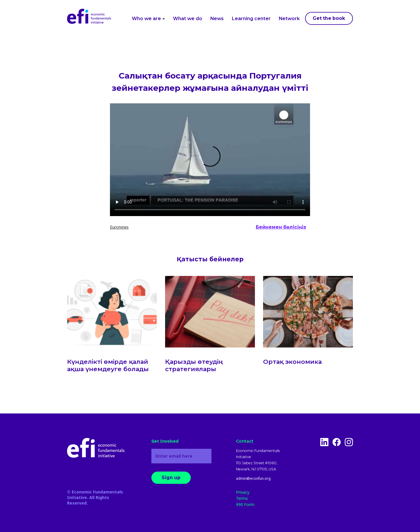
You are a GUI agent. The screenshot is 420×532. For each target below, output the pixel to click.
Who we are (148, 19)
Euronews (119, 227)
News (217, 19)
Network (289, 19)
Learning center (251, 19)
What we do (188, 19)
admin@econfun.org (253, 479)
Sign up (171, 478)
